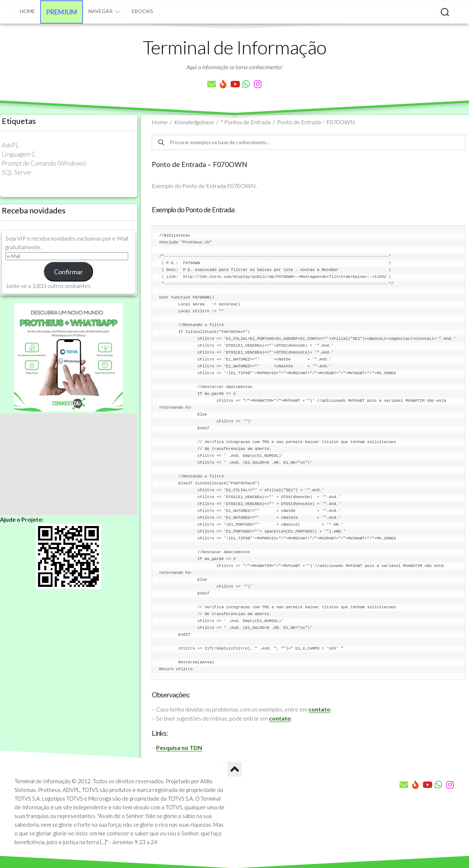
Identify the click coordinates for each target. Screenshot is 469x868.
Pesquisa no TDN (179, 748)
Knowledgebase (194, 122)
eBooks (143, 11)
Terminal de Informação (235, 47)
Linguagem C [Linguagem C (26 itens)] (19, 154)
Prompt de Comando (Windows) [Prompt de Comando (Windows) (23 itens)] (44, 163)
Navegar (100, 11)
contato (319, 709)
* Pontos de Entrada (246, 122)
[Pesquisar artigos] (445, 13)
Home (28, 11)
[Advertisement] (69, 464)
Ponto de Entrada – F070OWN (316, 122)
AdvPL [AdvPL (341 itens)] (10, 145)
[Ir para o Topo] (235, 769)
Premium (62, 12)
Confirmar (68, 272)
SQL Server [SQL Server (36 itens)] (17, 172)
